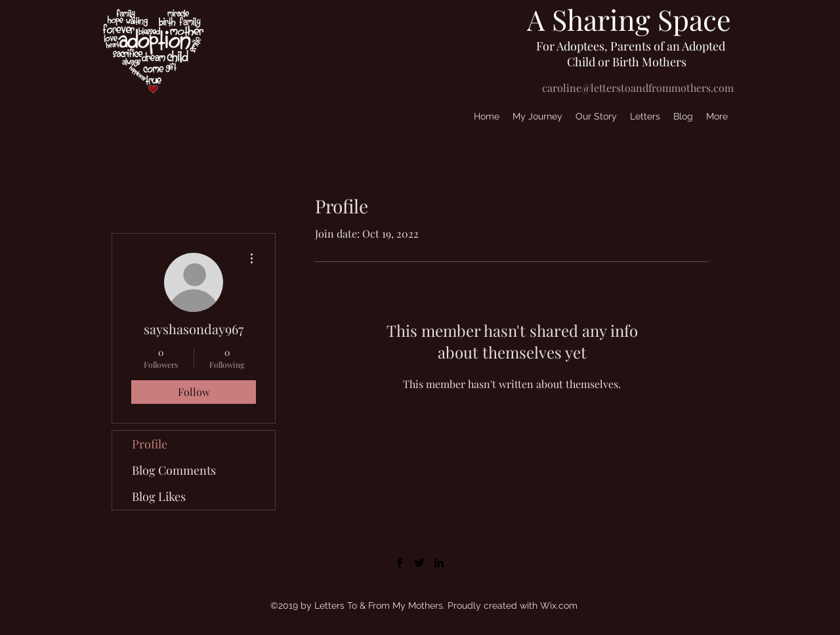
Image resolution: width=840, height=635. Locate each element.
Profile (150, 444)
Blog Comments (174, 470)
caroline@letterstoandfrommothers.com (638, 88)
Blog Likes (159, 496)
